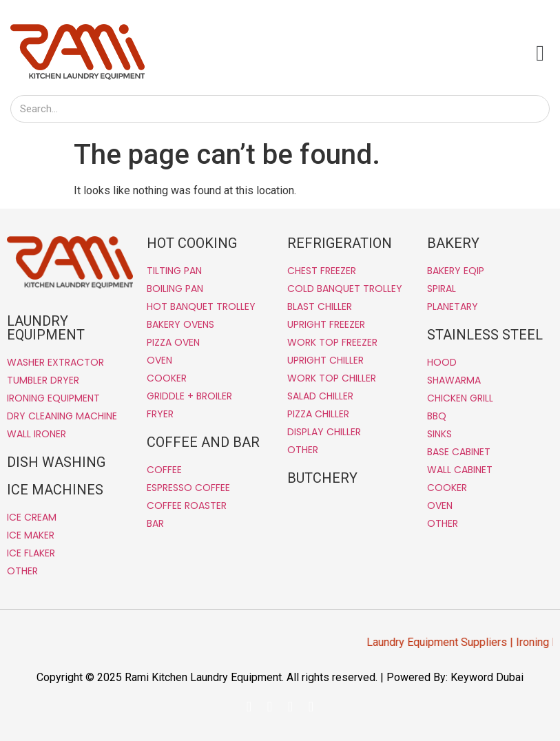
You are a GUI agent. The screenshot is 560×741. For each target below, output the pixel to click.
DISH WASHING (56, 462)
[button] (540, 53)
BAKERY (453, 243)
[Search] (535, 109)
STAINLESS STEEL (485, 335)
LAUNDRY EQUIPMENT (46, 328)
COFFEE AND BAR (203, 442)
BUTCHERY (322, 478)
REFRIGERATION (340, 243)
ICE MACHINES (55, 490)
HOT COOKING (192, 243)
